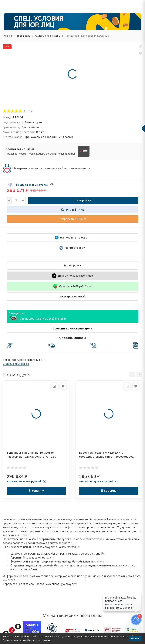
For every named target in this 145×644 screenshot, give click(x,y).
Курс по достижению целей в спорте (42, 319)
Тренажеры (24, 36)
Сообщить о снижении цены (72, 329)
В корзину (83, 200)
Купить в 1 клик (72, 210)
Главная (7, 36)
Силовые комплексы (16, 364)
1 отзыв (29, 111)
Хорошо (135, 638)
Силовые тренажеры (48, 36)
